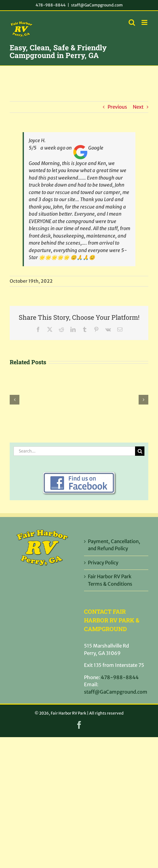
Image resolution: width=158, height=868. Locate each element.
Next (138, 107)
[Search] (140, 451)
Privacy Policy (103, 563)
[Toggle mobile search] (132, 22)
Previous (117, 107)
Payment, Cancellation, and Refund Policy (114, 545)
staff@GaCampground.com (97, 5)
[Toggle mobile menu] (145, 22)
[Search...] (74, 451)
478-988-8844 (51, 5)
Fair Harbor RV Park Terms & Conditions (110, 580)
